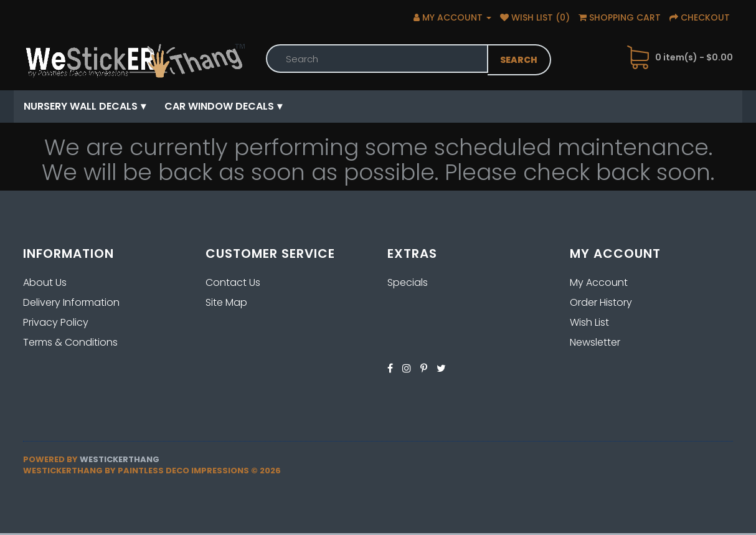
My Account (599, 282)
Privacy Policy (56, 322)
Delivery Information (71, 302)
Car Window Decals (219, 106)
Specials (408, 282)
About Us (45, 282)
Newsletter (595, 342)
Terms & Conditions (70, 342)
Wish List (589, 322)
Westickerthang (120, 459)
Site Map (226, 302)
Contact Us (233, 282)
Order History (601, 302)
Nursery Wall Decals (81, 106)
